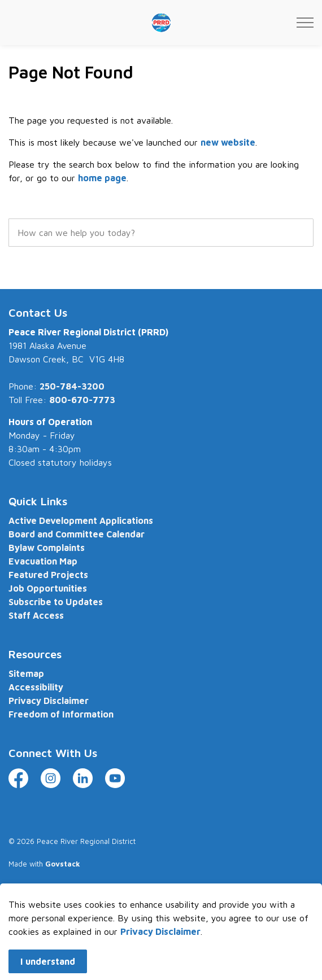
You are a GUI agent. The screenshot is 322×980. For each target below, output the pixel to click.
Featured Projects (48, 575)
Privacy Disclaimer (49, 701)
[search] (161, 233)
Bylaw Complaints (47, 548)
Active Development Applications (81, 520)
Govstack (63, 864)
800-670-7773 (82, 400)
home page (102, 178)
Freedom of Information (61, 714)
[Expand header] (305, 23)
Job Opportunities (48, 588)
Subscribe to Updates (56, 602)
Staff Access (36, 615)
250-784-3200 (72, 386)
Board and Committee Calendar (77, 534)
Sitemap (26, 673)
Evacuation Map (43, 561)
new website (228, 142)
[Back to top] (161, 916)
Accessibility (36, 687)
